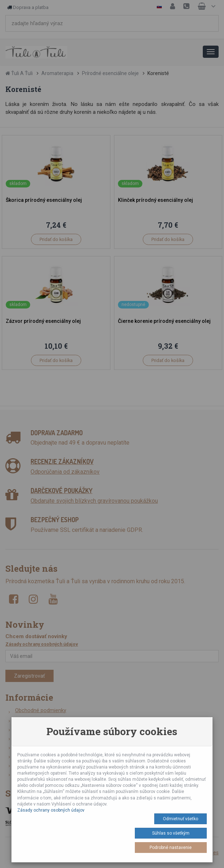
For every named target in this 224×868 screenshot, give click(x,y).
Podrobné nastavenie (171, 848)
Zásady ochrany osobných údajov (51, 810)
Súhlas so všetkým (171, 833)
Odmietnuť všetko (180, 819)
